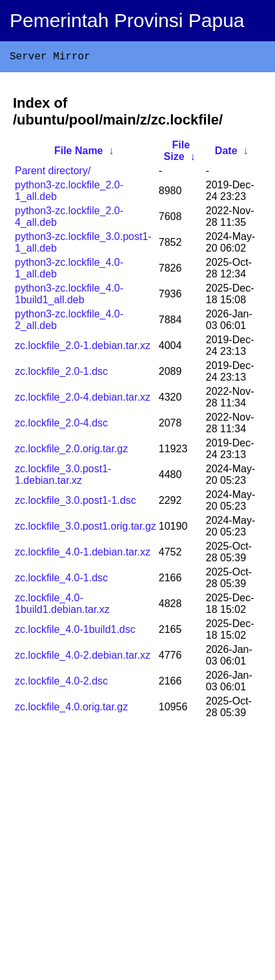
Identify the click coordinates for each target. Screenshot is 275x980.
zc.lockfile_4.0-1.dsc (61, 580)
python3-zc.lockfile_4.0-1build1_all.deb (69, 296)
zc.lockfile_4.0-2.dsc (61, 684)
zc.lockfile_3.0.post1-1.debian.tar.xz (63, 477)
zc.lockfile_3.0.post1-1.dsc (76, 503)
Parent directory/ (53, 173)
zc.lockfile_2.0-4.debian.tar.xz (83, 400)
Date (226, 153)
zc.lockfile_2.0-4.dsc (61, 425)
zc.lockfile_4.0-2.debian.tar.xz (83, 658)
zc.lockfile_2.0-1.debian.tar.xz (83, 348)
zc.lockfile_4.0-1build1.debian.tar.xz (62, 606)
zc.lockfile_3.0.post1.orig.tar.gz (86, 529)
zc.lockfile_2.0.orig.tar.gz (71, 451)
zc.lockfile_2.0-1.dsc (61, 374)
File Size (177, 153)
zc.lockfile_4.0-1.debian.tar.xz (83, 555)
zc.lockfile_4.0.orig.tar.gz (71, 709)
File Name (79, 153)
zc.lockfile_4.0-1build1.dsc (75, 632)
